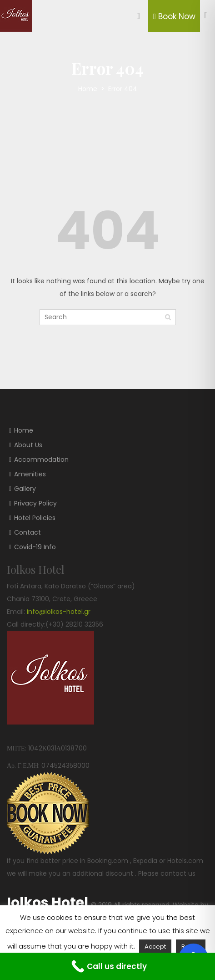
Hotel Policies (35, 518)
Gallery (25, 489)
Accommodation (41, 459)
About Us (28, 445)
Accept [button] (155, 947)
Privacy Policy (35, 503)
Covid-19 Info (35, 547)
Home (89, 89)
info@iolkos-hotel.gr (59, 612)
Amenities (30, 474)
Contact (27, 532)
